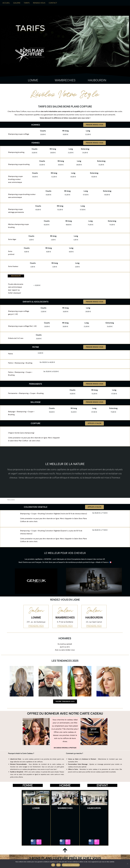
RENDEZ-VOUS (39, 3)
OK (53, 865)
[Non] (127, 864)
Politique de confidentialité (71, 865)
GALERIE (17, 3)
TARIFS (27, 3)
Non (58, 865)
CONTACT (53, 3)
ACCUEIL (6, 3)
